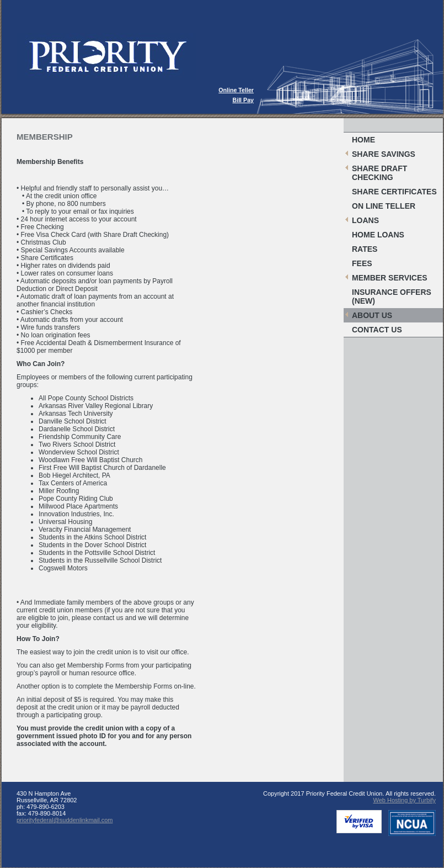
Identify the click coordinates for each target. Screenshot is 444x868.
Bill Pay (244, 100)
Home (363, 140)
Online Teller (236, 90)
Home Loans (378, 235)
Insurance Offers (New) (392, 297)
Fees (362, 263)
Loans (365, 220)
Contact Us (377, 330)
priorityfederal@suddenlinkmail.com (65, 820)
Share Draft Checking (379, 173)
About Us (372, 315)
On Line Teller (384, 206)
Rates (365, 249)
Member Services (390, 278)
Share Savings (384, 154)
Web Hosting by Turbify (404, 800)
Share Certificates (394, 192)
